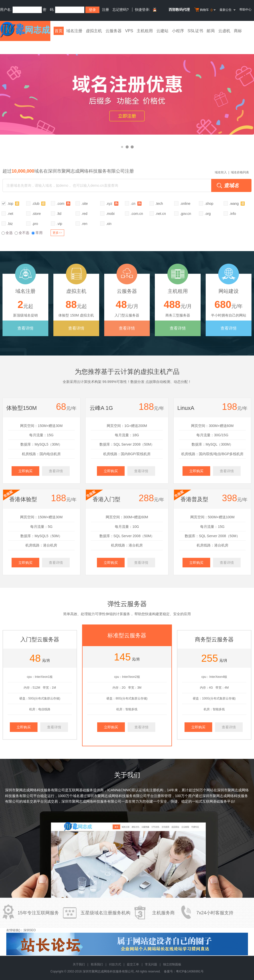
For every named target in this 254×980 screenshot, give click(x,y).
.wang (237, 203)
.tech (159, 204)
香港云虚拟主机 (127, 94)
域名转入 (221, 172)
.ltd (59, 214)
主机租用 (145, 31)
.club (39, 203)
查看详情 (25, 328)
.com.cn (137, 214)
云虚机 (224, 31)
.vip (59, 224)
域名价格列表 (240, 172)
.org (208, 214)
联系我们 (97, 964)
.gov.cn (186, 214)
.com (63, 203)
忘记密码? (121, 10)
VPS (129, 31)
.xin (109, 224)
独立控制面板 (172, 964)
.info (233, 214)
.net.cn (161, 214)
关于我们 (79, 964)
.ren (84, 224)
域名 (76, 796)
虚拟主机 (94, 31)
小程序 (178, 31)
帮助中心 (245, 10)
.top (13, 203)
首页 (59, 31)
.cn (136, 203)
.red (84, 214)
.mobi (110, 214)
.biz (10, 224)
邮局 (211, 31)
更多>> (57, 233)
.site (85, 204)
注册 (105, 10)
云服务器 (114, 31)
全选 (7, 233)
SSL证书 (195, 31)
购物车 (206, 10)
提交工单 (133, 964)
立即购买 (25, 471)
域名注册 (74, 31)
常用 (37, 233)
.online (185, 204)
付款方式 (115, 964)
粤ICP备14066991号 (190, 971)
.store (36, 214)
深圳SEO (30, 930)
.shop (209, 204)
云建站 (162, 31)
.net (10, 214)
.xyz (112, 203)
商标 (238, 31)
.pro (35, 224)
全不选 (22, 233)
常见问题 (151, 964)
